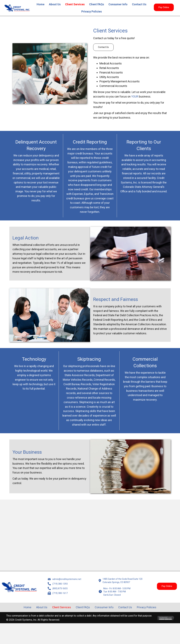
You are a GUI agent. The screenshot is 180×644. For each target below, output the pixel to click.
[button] (164, 7)
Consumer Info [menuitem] (118, 4)
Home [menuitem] (41, 4)
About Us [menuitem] (55, 4)
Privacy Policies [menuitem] (92, 11)
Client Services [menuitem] (75, 4)
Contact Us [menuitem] (139, 4)
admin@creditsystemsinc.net (68, 582)
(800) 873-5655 (59, 594)
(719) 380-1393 (59, 588)
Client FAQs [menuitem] (97, 4)
